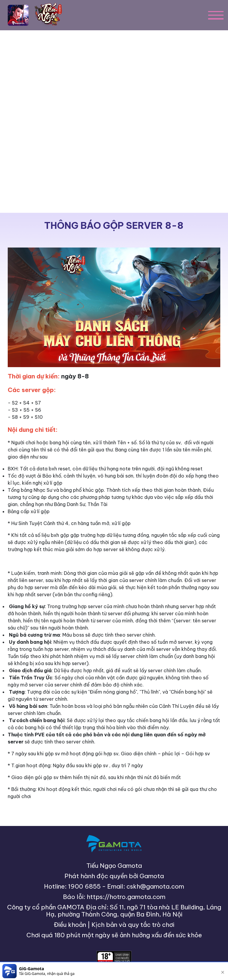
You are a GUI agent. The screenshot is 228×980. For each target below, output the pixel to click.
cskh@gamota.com (155, 886)
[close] (223, 971)
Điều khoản (70, 925)
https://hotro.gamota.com (126, 897)
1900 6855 (84, 886)
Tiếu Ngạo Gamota (114, 866)
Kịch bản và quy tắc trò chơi (133, 925)
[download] (205, 971)
